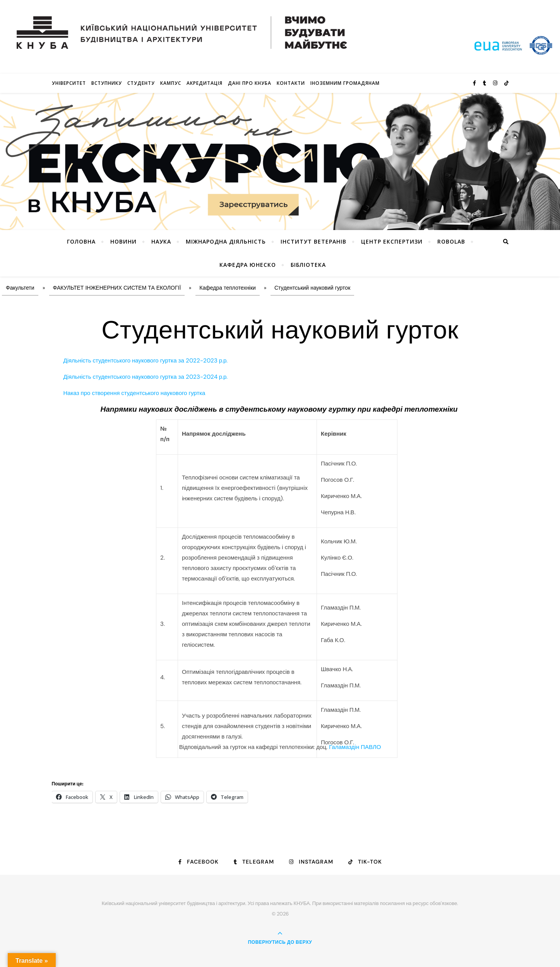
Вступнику (107, 83)
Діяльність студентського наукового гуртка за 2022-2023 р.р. (146, 361)
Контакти (291, 83)
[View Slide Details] (280, 161)
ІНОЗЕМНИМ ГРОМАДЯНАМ (345, 83)
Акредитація (205, 83)
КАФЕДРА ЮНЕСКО (248, 265)
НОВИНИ (123, 241)
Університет (69, 83)
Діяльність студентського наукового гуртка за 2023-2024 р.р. (146, 377)
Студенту (141, 83)
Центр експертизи (392, 241)
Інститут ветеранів (313, 241)
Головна (81, 241)
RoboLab (451, 241)
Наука (161, 241)
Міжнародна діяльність (226, 241)
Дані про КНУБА (250, 83)
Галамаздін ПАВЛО (355, 747)
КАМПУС (171, 83)
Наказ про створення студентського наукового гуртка (134, 393)
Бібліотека (308, 265)
